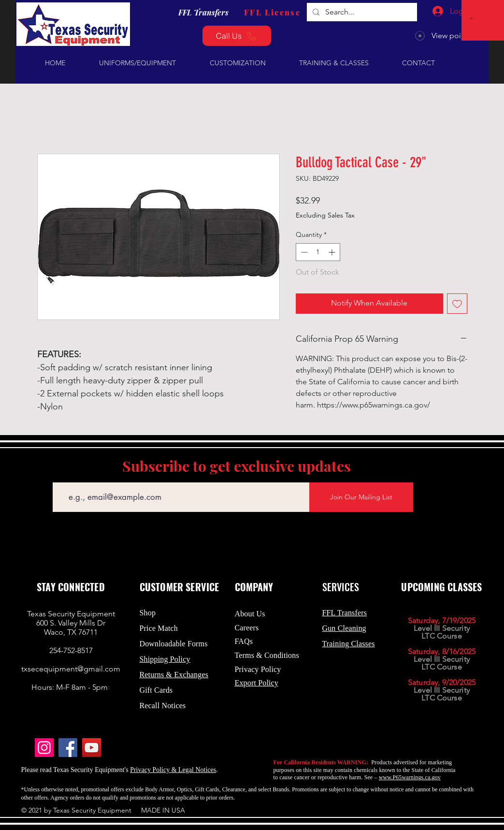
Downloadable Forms (174, 644)
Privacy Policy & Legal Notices (173, 770)
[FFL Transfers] (203, 12)
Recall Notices (163, 706)
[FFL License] (273, 12)
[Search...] (361, 12)
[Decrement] (303, 252)
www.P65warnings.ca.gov (410, 777)
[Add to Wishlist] (457, 304)
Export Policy (257, 683)
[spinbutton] (318, 252)
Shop (148, 613)
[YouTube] (92, 748)
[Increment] (333, 252)
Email (61, 475)
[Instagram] (44, 748)
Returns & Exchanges (174, 675)
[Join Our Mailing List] (361, 497)
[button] (472, 18)
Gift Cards (156, 690)
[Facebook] (68, 748)
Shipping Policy (165, 659)
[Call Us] (237, 36)
